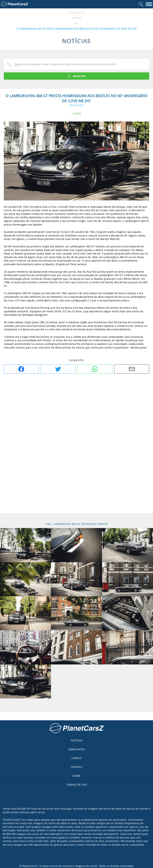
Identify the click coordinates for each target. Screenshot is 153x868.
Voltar (78, 113)
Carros (76, 758)
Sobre (76, 776)
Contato (76, 767)
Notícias (77, 18)
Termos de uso (77, 785)
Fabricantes (76, 749)
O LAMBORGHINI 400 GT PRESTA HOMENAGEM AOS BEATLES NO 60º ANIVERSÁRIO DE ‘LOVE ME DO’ (76, 29)
